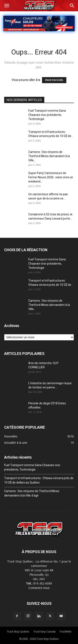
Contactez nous (39, 588)
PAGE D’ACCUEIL (54, 80)
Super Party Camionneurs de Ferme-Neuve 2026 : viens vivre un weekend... (51, 177)
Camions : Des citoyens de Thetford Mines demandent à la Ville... (49, 156)
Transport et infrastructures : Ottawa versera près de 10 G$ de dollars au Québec (39, 480)
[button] (7, 6)
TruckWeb (65, 632)
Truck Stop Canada (44, 632)
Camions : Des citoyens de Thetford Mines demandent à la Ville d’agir (32, 493)
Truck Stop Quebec (18, 632)
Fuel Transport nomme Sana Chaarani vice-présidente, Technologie (47, 115)
